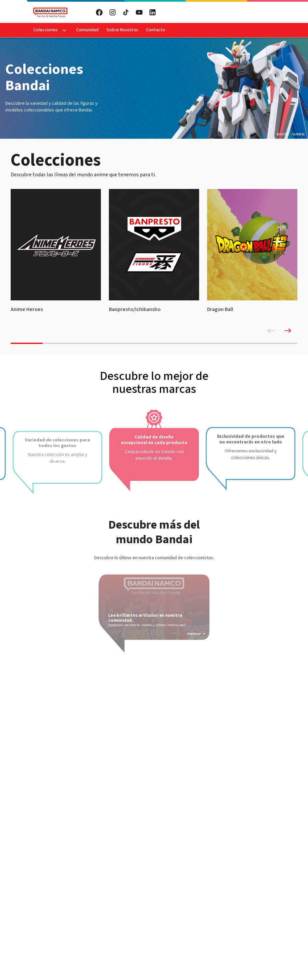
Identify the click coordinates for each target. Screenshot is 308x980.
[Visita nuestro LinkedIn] (153, 12)
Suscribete (219, 12)
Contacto (156, 30)
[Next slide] (288, 331)
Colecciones (45, 30)
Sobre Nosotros (122, 30)
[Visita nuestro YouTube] (139, 12)
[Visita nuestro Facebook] (99, 12)
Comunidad (87, 30)
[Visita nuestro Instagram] (113, 12)
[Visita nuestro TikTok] (126, 12)
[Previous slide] (271, 331)
